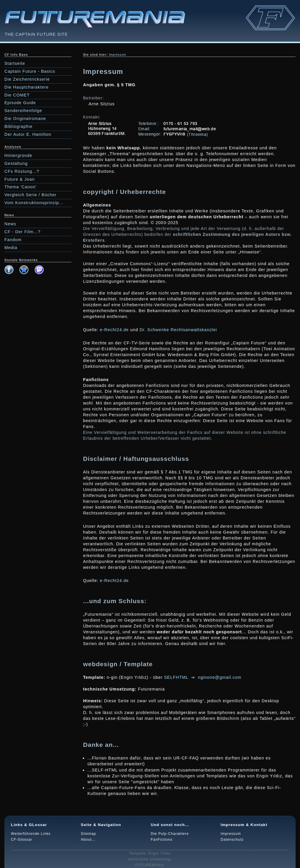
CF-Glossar (22, 840)
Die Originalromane (25, 119)
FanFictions (161, 840)
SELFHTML (176, 677)
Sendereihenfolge (23, 111)
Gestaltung (16, 163)
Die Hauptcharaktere (27, 87)
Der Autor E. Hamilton (28, 134)
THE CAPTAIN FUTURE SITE (36, 34)
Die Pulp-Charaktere (170, 834)
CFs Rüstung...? (22, 171)
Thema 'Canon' (21, 187)
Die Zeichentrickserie (27, 79)
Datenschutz (232, 840)
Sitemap (88, 834)
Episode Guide (20, 103)
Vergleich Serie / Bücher (30, 195)
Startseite (15, 63)
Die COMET (17, 95)
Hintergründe (18, 155)
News (10, 224)
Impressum (231, 834)
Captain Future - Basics (30, 71)
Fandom (13, 240)
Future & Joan (19, 179)
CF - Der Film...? (22, 232)
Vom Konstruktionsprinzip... (34, 203)
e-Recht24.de (114, 330)
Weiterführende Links (31, 834)
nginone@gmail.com (220, 677)
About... (88, 840)
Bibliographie (18, 126)
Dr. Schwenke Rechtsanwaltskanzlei (178, 330)
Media (11, 248)
